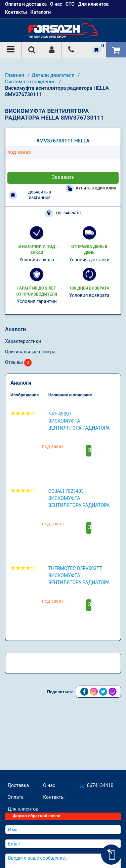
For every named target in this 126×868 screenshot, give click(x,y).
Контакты (16, 12)
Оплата (16, 836)
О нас (49, 824)
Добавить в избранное (30, 289)
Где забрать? (63, 307)
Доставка (18, 824)
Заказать (63, 271)
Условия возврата (89, 389)
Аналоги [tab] (15, 423)
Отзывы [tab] (18, 457)
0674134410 (100, 824)
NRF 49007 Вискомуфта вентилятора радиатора (79, 515)
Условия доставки (89, 354)
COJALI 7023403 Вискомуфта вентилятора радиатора (79, 592)
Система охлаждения (31, 82)
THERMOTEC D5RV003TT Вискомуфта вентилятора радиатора (79, 669)
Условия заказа (37, 354)
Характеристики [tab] (23, 435)
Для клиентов (23, 848)
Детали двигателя (54, 75)
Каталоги (40, 12)
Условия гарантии (37, 395)
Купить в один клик (91, 282)
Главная (15, 75)
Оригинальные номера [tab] (30, 446)
